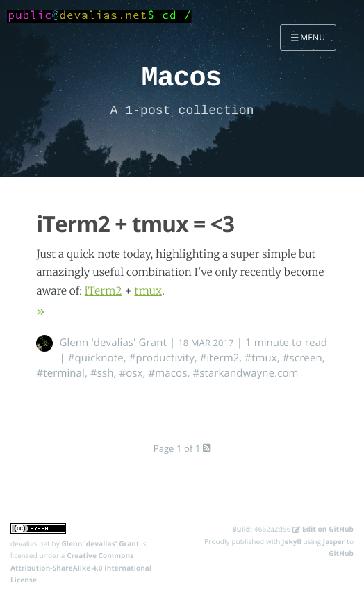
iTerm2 (104, 292)
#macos (168, 373)
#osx (131, 373)
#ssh (102, 373)
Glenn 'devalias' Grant (113, 343)
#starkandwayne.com (245, 373)
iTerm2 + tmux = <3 (135, 224)
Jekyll (292, 541)
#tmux (260, 358)
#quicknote (96, 358)
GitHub (341, 553)
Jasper (334, 541)
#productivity (162, 358)
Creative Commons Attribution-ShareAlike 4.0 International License (81, 567)
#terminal (60, 373)
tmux (148, 292)
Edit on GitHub (323, 529)
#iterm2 (220, 358)
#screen (303, 358)
